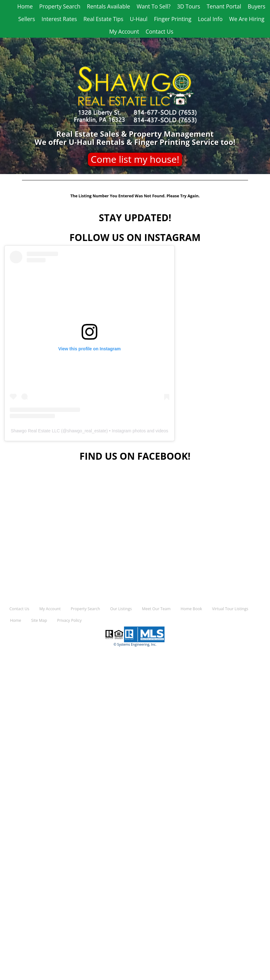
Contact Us (160, 31)
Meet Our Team (156, 609)
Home (25, 6)
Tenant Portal (224, 6)
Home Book (191, 609)
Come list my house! (135, 159)
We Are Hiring (247, 19)
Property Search (60, 6)
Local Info (210, 19)
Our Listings (121, 609)
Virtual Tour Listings (230, 609)
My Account (124, 31)
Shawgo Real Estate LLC (35, 431)
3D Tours (189, 6)
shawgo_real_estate (86, 431)
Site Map (39, 620)
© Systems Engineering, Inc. (135, 644)
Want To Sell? (154, 6)
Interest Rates (59, 19)
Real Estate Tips (103, 19)
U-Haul (139, 19)
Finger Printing (173, 19)
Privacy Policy (69, 620)
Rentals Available (109, 6)
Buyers (256, 6)
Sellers (27, 19)
